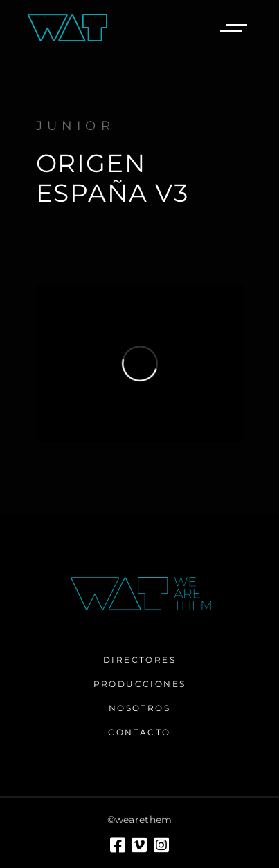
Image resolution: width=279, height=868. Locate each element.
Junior (75, 126)
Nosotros (139, 708)
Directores (139, 660)
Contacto (139, 732)
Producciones (140, 684)
